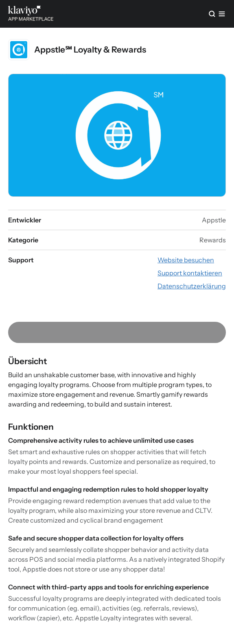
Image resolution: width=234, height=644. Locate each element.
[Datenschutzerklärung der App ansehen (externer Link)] (192, 286)
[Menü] (222, 14)
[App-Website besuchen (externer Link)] (186, 260)
